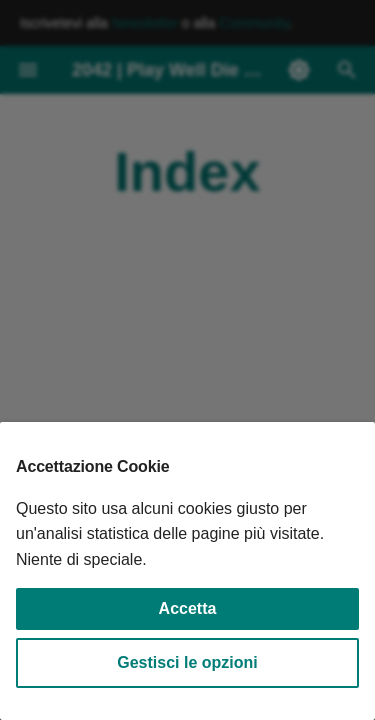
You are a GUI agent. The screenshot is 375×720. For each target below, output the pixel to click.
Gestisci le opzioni (187, 662)
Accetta (188, 608)
